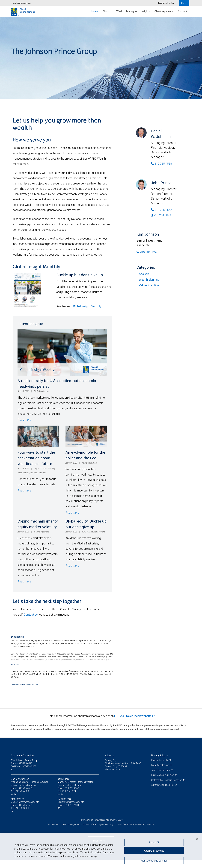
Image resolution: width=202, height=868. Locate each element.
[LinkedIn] (16, 794)
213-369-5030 (22, 808)
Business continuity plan (163, 775)
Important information (166, 3)
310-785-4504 (72, 805)
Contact (183, 11)
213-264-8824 (161, 215)
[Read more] (16, 665)
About (107, 11)
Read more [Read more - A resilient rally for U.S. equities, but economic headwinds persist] (24, 420)
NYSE (129, 824)
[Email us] (13, 770)
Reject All (154, 842)
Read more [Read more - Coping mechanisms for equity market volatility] (24, 581)
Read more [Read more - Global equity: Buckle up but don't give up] (72, 566)
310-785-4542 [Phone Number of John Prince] (161, 210)
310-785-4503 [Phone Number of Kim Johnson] (147, 252)
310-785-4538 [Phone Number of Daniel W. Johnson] (161, 164)
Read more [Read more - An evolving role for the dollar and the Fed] (72, 513)
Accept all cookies (154, 851)
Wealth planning (127, 11)
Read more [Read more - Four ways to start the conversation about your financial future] (24, 490)
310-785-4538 (25, 788)
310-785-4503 (25, 805)
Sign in (184, 3)
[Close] (197, 839)
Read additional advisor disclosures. (25, 685)
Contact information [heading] (22, 755)
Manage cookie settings (154, 861)
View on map (111, 769)
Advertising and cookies (163, 785)
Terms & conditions (161, 770)
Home (95, 11)
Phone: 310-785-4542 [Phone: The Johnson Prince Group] (22, 763)
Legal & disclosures (160, 765)
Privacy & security (160, 760)
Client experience (164, 11)
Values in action (149, 285)
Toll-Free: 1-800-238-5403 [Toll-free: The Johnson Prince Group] (24, 766)
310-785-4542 (72, 788)
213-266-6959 (22, 791)
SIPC (149, 824)
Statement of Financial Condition (167, 780)
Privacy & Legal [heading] (160, 755)
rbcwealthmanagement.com (21, 3)
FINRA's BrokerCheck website (133, 716)
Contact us (31, 615)
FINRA (139, 824)
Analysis (144, 274)
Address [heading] (109, 755)
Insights (145, 11)
